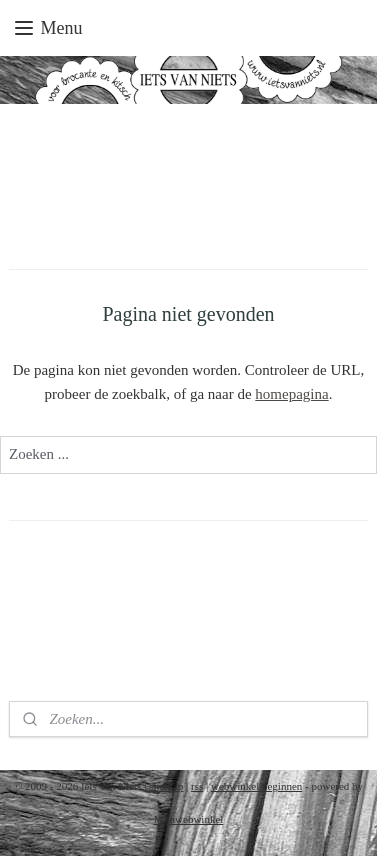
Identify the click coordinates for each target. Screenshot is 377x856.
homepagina (291, 394)
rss (197, 786)
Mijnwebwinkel (189, 819)
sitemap (166, 786)
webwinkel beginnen (256, 786)
